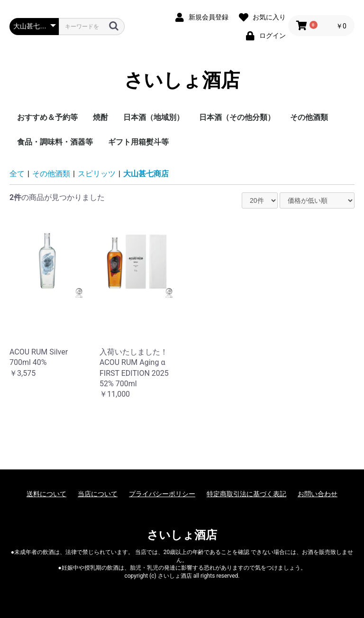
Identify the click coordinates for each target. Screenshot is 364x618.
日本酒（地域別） (154, 117)
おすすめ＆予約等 (47, 117)
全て (17, 174)
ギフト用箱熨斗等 (138, 142)
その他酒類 (309, 117)
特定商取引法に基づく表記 (246, 494)
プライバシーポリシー (162, 494)
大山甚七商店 (146, 174)
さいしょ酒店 (182, 81)
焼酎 (100, 117)
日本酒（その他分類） (237, 117)
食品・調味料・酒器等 (55, 142)
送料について (46, 494)
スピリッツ (97, 174)
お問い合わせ (318, 494)
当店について (98, 494)
